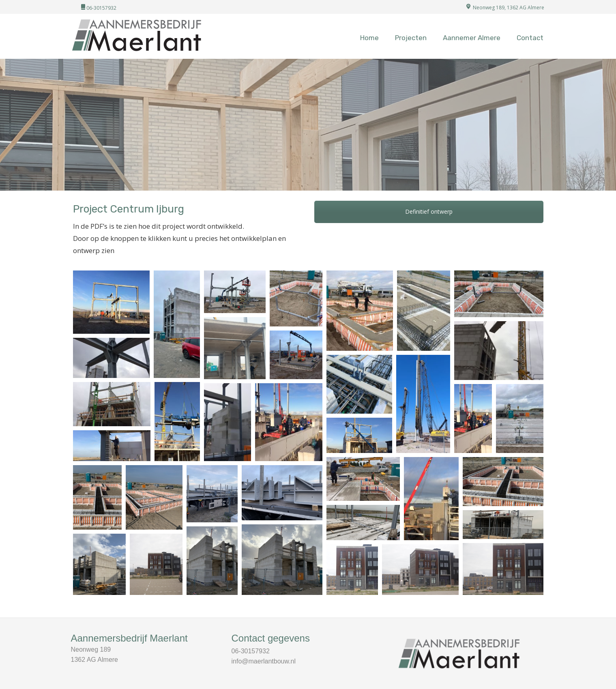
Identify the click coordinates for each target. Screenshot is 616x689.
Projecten (411, 38)
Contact (530, 38)
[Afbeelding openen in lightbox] (111, 302)
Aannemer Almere (472, 38)
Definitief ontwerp (429, 211)
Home (369, 38)
